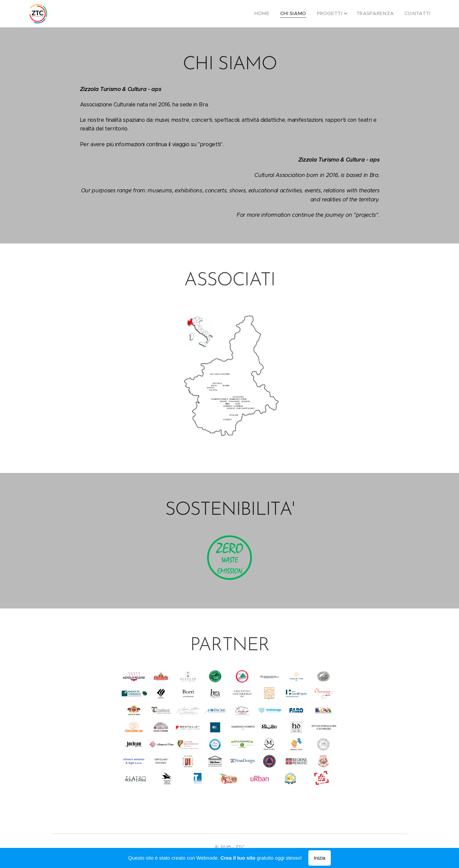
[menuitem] (274, 14)
